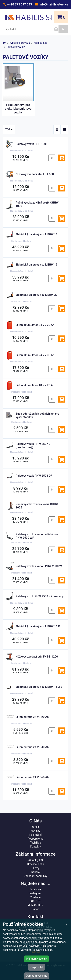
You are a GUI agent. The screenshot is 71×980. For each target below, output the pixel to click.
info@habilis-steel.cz (54, 4)
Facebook (35, 889)
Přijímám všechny (36, 959)
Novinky (36, 831)
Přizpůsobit (36, 967)
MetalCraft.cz (36, 905)
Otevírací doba (36, 864)
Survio (35, 909)
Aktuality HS (36, 860)
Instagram (35, 893)
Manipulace (41, 43)
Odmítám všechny (36, 976)
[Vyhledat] (64, 29)
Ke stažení (35, 835)
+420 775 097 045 (19, 4)
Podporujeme (35, 839)
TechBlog (35, 843)
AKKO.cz (35, 901)
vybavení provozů (20, 43)
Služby (35, 868)
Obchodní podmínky (35, 876)
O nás (36, 827)
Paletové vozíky (16, 47)
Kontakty (35, 847)
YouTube (35, 897)
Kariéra (35, 872)
